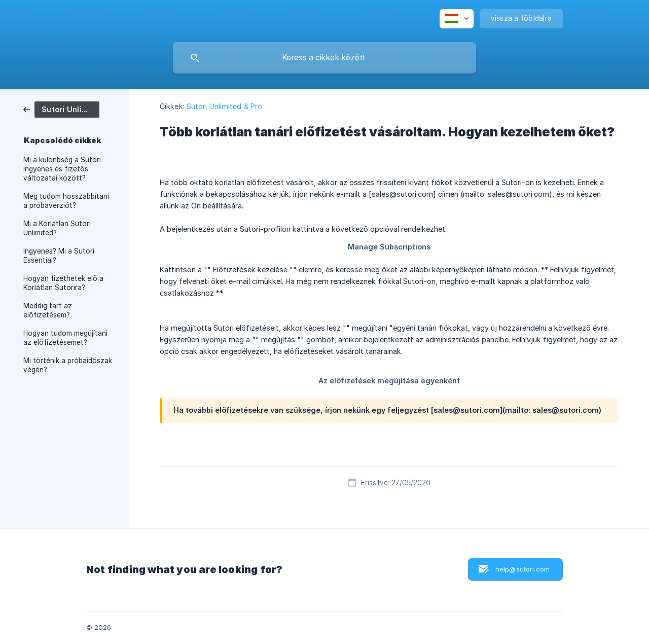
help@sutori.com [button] (522, 569)
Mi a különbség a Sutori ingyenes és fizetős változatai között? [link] (62, 169)
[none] (457, 19)
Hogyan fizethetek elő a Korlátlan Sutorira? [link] (63, 283)
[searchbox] (324, 58)
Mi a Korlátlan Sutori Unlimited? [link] (57, 228)
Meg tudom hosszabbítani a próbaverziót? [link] (66, 201)
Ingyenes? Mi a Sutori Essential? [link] (59, 256)
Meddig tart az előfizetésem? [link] (48, 310)
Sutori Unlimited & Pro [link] (224, 106)
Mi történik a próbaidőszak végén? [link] (68, 365)
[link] (61, 109)
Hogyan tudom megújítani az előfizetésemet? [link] (65, 338)
